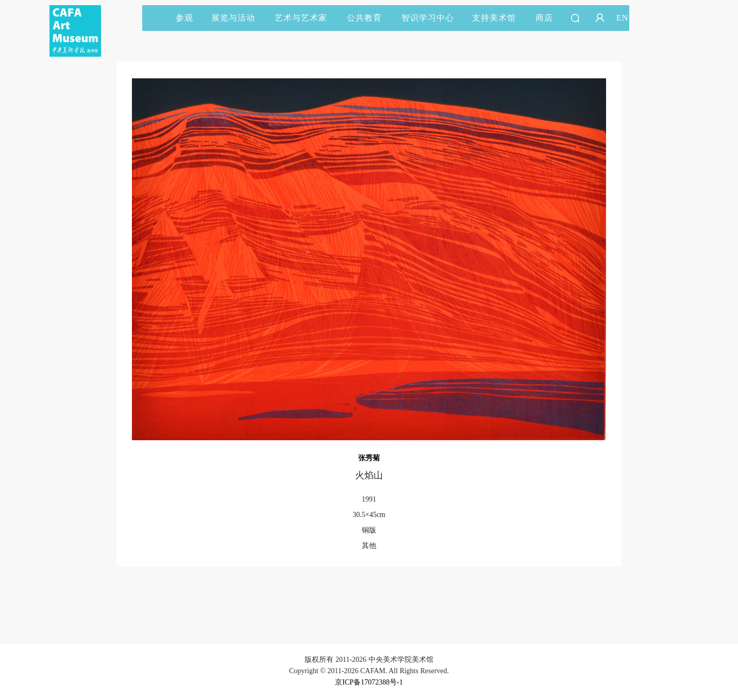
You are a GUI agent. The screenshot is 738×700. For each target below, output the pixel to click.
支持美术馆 (499, 18)
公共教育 (369, 18)
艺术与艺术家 (306, 18)
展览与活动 (238, 18)
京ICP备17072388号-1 (369, 682)
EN (622, 18)
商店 (544, 18)
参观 (184, 18)
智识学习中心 (428, 18)
